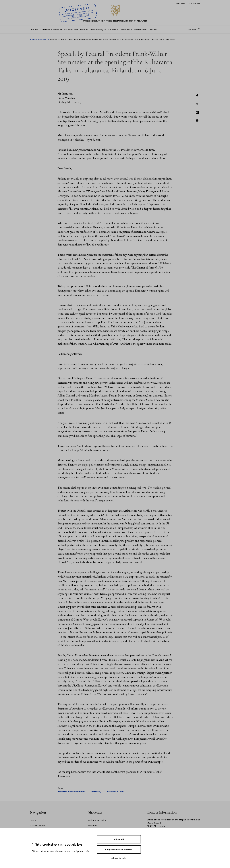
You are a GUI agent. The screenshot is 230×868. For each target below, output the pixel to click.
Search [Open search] (192, 31)
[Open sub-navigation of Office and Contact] (159, 31)
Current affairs (50, 31)
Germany (96, 792)
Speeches (43, 39)
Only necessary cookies (119, 849)
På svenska (195, 3)
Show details (119, 858)
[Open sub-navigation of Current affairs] (60, 31)
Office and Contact (146, 31)
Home (35, 31)
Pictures (93, 825)
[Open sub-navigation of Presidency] (105, 31)
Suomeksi (181, 3)
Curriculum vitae (74, 31)
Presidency (97, 31)
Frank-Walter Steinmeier (71, 792)
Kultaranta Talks (115, 792)
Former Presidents (120, 31)
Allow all (119, 839)
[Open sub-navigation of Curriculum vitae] (86, 31)
